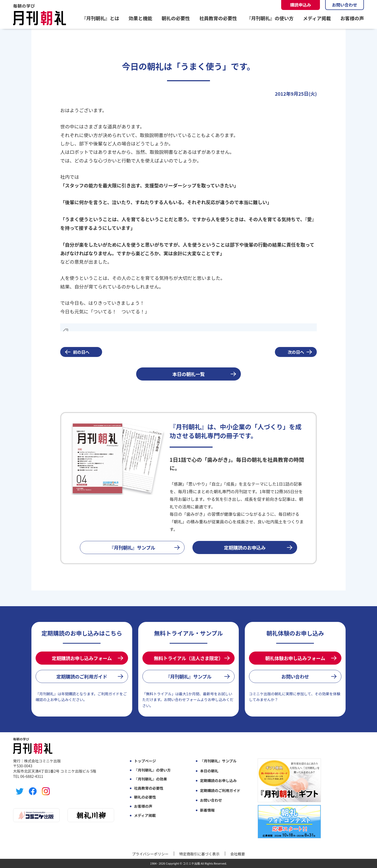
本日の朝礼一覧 (188, 374)
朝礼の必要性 (176, 18)
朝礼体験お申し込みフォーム (295, 658)
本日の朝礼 (209, 771)
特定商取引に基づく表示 (199, 854)
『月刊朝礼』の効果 (151, 779)
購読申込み (301, 5)
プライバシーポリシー (150, 854)
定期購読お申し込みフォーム (82, 658)
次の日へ (296, 352)
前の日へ (81, 352)
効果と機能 (140, 18)
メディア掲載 (317, 18)
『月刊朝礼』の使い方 (270, 18)
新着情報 (207, 810)
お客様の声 (352, 18)
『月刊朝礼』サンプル (132, 547)
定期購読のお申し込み (218, 781)
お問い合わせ (345, 5)
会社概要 (238, 854)
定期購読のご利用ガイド (82, 676)
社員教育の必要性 (218, 18)
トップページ (145, 761)
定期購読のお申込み (245, 547)
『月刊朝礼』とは (100, 18)
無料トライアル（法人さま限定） (188, 658)
